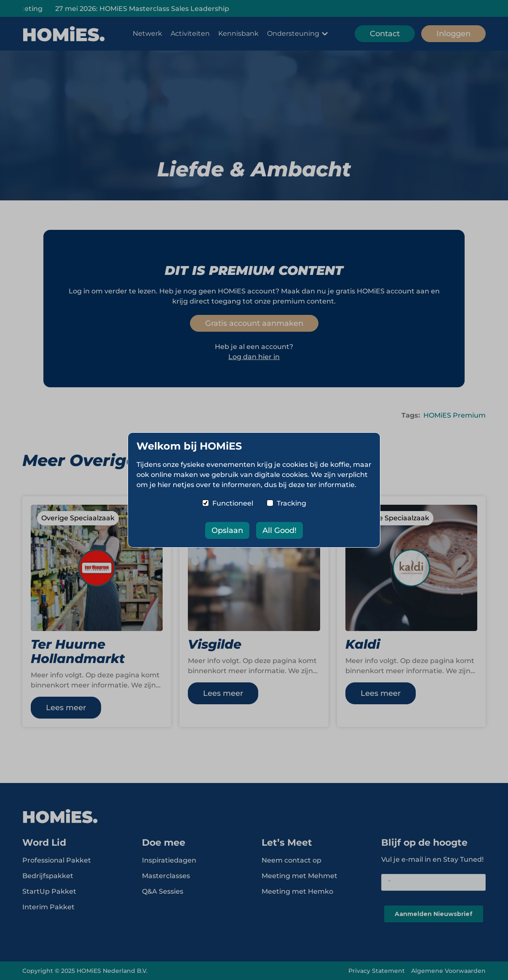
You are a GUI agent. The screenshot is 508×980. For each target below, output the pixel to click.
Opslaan (227, 530)
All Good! (279, 530)
